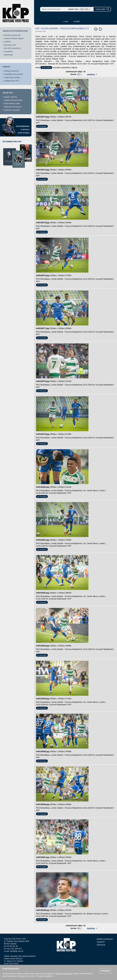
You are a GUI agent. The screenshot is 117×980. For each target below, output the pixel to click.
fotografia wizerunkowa (14, 74)
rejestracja (8, 55)
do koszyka (46, 68)
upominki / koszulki (12, 110)
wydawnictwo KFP (12, 81)
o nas (66, 21)
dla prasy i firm (10, 45)
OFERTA (6, 67)
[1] (79, 74)
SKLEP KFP (8, 93)
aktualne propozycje (12, 35)
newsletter (8, 51)
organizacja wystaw (12, 77)
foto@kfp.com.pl (17, 951)
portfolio (7, 42)
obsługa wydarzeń (12, 71)
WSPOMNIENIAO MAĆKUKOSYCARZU (23, 130)
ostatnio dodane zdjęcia (14, 38)
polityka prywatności (105, 939)
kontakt (77, 21)
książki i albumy (11, 97)
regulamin (101, 942)
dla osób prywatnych (13, 48)
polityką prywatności (63, 974)
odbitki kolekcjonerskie (13, 100)
